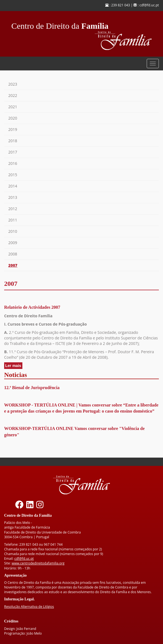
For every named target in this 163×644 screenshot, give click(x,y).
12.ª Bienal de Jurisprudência (32, 388)
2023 (13, 84)
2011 (13, 220)
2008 (13, 254)
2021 (13, 107)
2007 (13, 265)
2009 (13, 243)
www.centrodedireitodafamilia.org (38, 563)
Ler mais (14, 366)
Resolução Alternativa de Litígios (29, 607)
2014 (13, 186)
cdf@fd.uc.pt (24, 559)
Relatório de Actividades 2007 (32, 307)
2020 (13, 118)
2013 (13, 197)
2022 (13, 95)
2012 (13, 209)
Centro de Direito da (60, 24)
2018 (13, 141)
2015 (13, 175)
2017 (13, 152)
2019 (13, 129)
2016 (13, 163)
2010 (13, 231)
